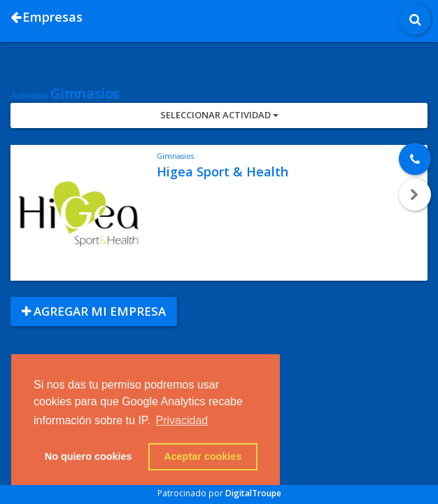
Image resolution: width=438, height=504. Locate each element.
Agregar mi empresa (94, 311)
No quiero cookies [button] (89, 456)
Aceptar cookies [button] (203, 456)
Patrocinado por (219, 493)
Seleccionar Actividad (219, 115)
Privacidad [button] (182, 420)
